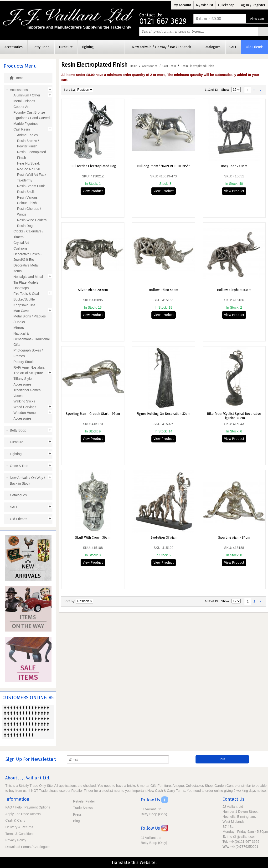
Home (134, 66)
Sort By (69, 90)
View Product (93, 191)
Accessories (150, 66)
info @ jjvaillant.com (242, 837)
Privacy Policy (16, 840)
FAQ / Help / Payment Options (28, 807)
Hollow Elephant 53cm (234, 290)
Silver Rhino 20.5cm (93, 290)
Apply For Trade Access (23, 814)
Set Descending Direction (98, 90)
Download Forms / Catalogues (28, 847)
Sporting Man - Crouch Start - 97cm (93, 414)
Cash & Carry (15, 820)
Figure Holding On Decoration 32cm (163, 414)
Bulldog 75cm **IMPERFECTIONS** (163, 166)
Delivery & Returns (19, 827)
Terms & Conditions (20, 834)
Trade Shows (83, 808)
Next (260, 90)
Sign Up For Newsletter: (31, 759)
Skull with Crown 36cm (93, 538)
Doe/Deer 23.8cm (234, 166)
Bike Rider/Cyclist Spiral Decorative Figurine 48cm (234, 416)
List (114, 90)
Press (77, 814)
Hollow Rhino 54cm (163, 290)
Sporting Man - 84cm (234, 538)
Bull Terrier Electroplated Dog (93, 166)
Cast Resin (169, 66)
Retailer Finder (84, 801)
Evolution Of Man (163, 538)
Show (225, 90)
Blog (76, 821)
